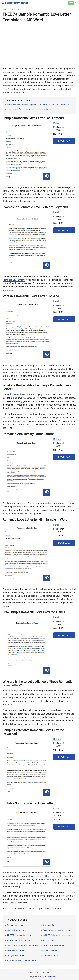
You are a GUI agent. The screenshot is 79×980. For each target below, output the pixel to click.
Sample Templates (47, 977)
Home (5, 9)
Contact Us (33, 972)
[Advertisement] (39, 43)
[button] (76, 3)
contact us (57, 909)
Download (64, 141)
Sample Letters (15, 9)
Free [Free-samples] (71, 3)
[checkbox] (3, 2)
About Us (47, 972)
